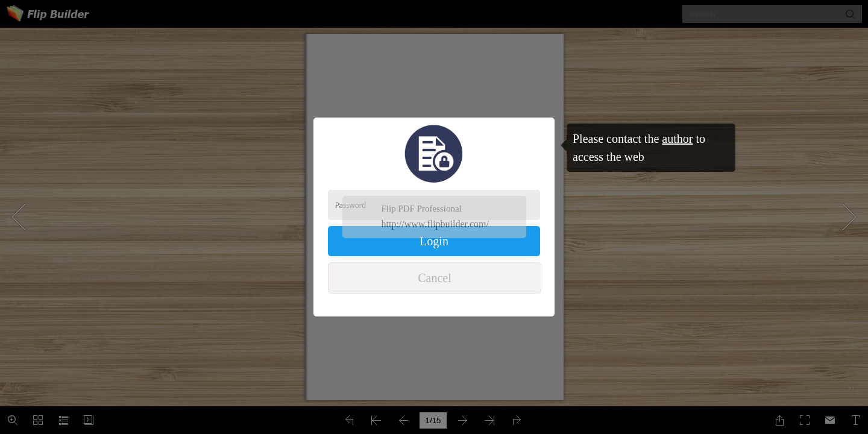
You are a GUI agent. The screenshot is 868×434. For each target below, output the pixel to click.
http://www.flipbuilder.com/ (436, 224)
